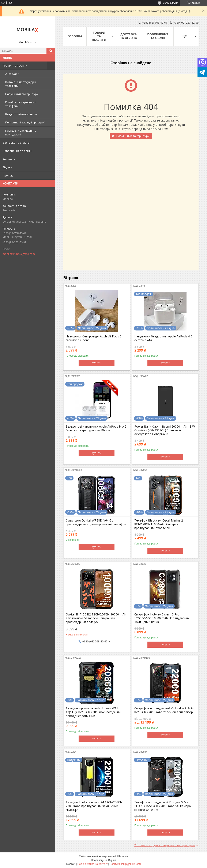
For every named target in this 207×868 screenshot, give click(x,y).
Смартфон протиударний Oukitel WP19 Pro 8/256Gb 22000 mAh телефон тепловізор (165, 710)
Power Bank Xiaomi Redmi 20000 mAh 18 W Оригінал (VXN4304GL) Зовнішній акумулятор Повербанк (165, 430)
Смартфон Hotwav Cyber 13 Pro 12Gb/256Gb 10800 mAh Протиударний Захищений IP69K (162, 618)
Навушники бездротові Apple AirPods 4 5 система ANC (163, 338)
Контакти (9, 159)
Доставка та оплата (16, 143)
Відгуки (7, 167)
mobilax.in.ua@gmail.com (19, 254)
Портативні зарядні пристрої (25, 122)
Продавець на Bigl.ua (103, 860)
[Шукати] (51, 51)
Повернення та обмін (17, 151)
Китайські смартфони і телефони (20, 104)
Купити (97, 363)
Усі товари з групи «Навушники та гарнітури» (164, 845)
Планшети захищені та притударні (21, 132)
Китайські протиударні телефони (21, 84)
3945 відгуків (171, 3)
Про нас (8, 175)
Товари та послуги (15, 66)
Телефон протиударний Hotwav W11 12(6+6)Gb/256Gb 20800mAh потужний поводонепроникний (93, 712)
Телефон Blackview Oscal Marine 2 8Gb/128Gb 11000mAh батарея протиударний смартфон (159, 524)
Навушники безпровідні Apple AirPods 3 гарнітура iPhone (94, 338)
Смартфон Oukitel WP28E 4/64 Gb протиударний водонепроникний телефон (96, 522)
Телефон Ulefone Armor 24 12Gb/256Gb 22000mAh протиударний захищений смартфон (94, 806)
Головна (75, 36)
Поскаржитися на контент (93, 864)
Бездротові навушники (21, 114)
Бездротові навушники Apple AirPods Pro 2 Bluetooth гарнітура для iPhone (96, 428)
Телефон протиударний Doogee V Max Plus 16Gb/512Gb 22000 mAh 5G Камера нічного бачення (163, 806)
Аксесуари (12, 74)
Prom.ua (123, 856)
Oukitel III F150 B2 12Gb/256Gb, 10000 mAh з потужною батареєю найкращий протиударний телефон (96, 618)
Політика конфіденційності (125, 864)
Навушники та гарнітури (22, 94)
